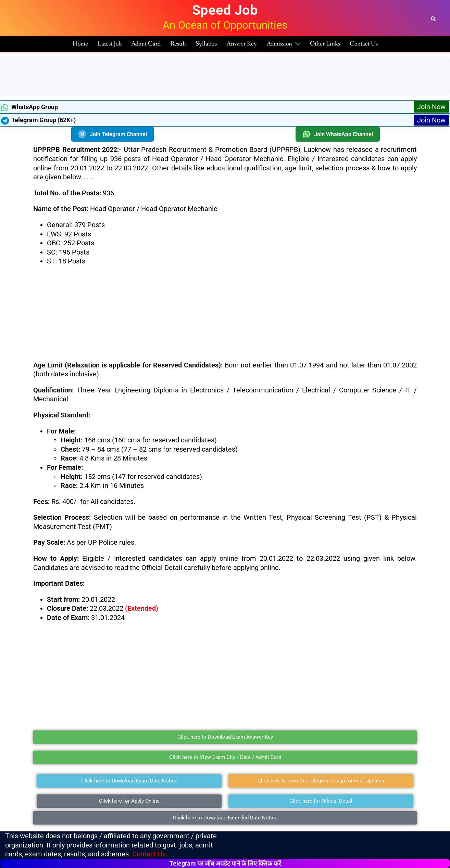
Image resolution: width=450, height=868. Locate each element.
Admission (279, 44)
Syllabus (206, 44)
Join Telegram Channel (112, 134)
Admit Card (146, 44)
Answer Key (242, 44)
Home (80, 44)
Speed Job (225, 10)
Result (178, 44)
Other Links (325, 44)
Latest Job (110, 44)
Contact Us (364, 44)
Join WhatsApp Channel (338, 134)
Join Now (431, 107)
